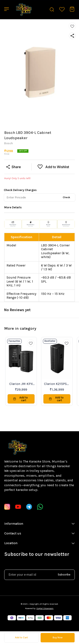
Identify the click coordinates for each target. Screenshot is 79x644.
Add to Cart (21, 637)
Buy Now (58, 637)
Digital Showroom (45, 608)
